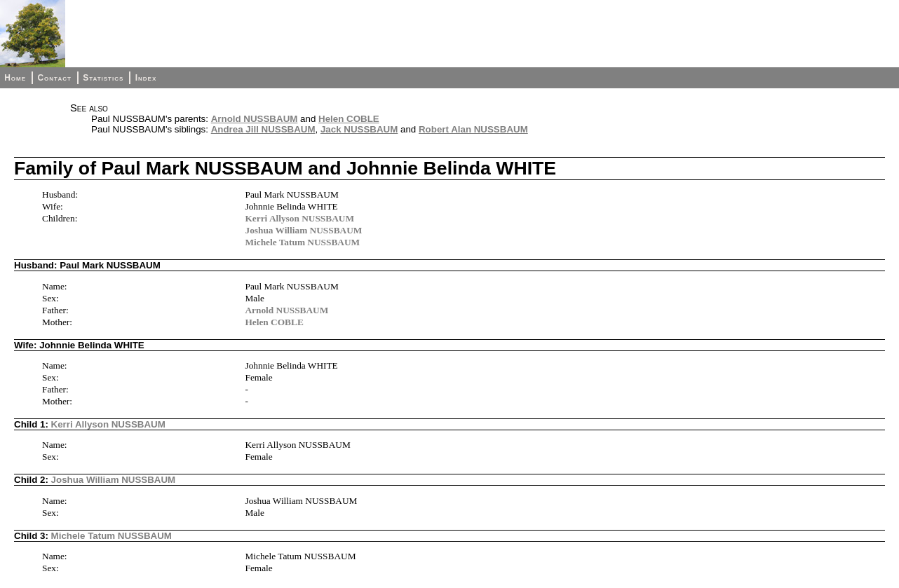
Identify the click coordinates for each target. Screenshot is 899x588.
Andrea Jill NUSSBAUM (263, 129)
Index (146, 78)
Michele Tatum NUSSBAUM (302, 242)
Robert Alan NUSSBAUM (473, 129)
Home (15, 78)
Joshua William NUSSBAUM (303, 230)
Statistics (103, 78)
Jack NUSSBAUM (359, 129)
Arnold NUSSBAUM (255, 119)
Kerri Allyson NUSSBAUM (299, 218)
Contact (54, 78)
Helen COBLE (349, 119)
